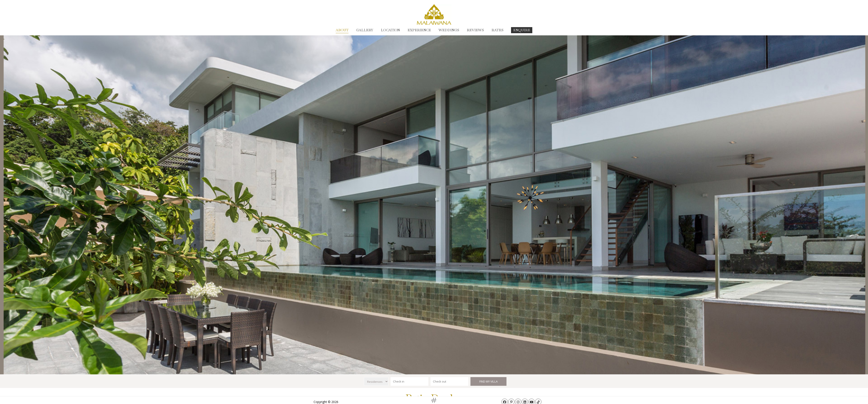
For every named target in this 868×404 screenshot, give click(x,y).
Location (390, 30)
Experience (419, 30)
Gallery (365, 30)
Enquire (522, 30)
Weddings (449, 30)
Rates (497, 30)
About (342, 30)
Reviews (475, 30)
